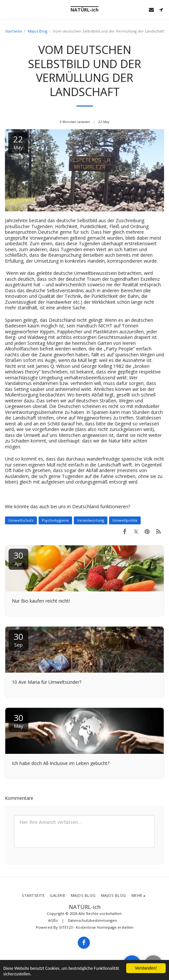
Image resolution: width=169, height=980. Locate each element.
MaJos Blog (38, 31)
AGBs (53, 920)
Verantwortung (91, 520)
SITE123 (66, 927)
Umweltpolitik (125, 520)
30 (18, 558)
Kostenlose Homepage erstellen (105, 927)
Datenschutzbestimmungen (92, 920)
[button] (7, 9)
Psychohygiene (55, 520)
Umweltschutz (21, 520)
